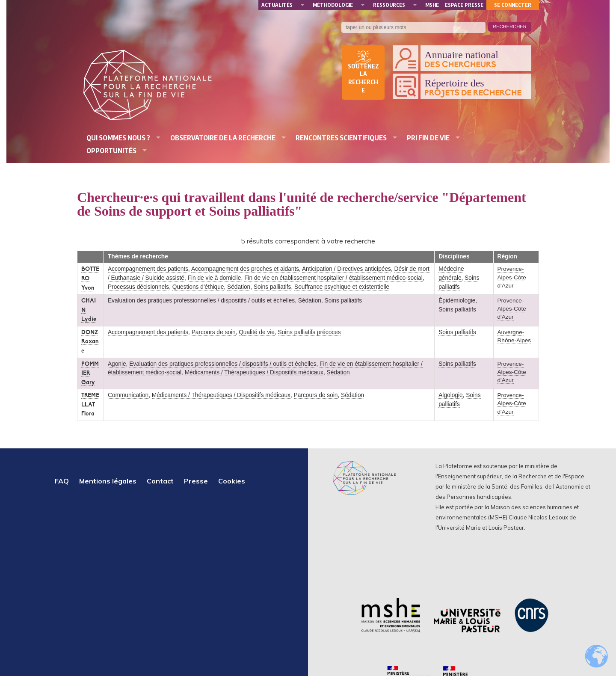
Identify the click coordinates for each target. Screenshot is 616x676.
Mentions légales (108, 481)
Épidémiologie (457, 301)
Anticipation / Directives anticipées (346, 269)
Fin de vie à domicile (215, 278)
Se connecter (513, 5)
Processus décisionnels (138, 287)
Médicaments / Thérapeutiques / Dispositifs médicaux (254, 372)
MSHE (432, 5)
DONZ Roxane (90, 342)
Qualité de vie (257, 332)
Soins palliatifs (272, 287)
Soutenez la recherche (363, 78)
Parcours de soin (214, 332)
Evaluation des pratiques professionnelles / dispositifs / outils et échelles (201, 301)
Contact (160, 481)
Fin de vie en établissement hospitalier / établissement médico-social (333, 278)
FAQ (62, 481)
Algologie (450, 395)
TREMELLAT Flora (90, 405)
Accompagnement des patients (148, 269)
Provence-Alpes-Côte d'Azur (512, 277)
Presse (196, 481)
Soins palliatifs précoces (309, 332)
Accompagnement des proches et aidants (245, 269)
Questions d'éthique (198, 287)
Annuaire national (476, 59)
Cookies (232, 481)
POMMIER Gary (90, 374)
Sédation (239, 287)
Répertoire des (476, 88)
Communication (128, 395)
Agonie (117, 364)
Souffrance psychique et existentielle (342, 287)
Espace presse (464, 5)
